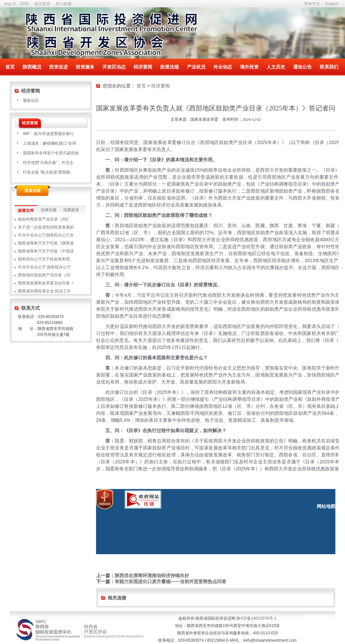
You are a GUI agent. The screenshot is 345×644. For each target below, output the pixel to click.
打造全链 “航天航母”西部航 (47, 172)
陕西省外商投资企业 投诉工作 (44, 291)
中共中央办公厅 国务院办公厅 (44, 267)
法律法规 (49, 210)
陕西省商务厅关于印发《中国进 (46, 251)
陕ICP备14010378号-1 (256, 618)
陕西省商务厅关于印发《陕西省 (46, 243)
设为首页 (42, 4)
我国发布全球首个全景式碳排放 (51, 153)
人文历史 (276, 67)
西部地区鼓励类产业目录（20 (44, 275)
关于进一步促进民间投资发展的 (46, 227)
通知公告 (302, 67)
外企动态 (223, 67)
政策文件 (26, 211)
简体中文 (312, 4)
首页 (10, 67)
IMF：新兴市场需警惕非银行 (48, 134)
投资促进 (58, 67)
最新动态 (31, 100)
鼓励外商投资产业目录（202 (43, 219)
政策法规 (170, 67)
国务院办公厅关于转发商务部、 (46, 259)
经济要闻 (143, 67)
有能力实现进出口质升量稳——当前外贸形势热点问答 (171, 581)
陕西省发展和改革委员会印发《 (46, 283)
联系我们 (329, 67)
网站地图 (326, 506)
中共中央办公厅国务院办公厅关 (46, 235)
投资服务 (85, 67)
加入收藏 (63, 4)
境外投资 (249, 67)
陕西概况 (32, 67)
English (332, 4)
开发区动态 (114, 67)
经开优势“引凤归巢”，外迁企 (48, 163)
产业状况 (196, 67)
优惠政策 (71, 210)
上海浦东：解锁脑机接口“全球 (50, 143)
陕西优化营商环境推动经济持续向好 (152, 575)
